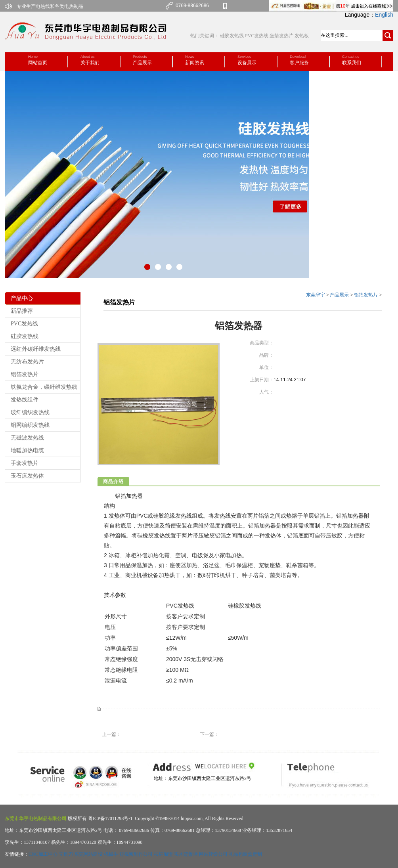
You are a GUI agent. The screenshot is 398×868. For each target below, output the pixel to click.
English (384, 15)
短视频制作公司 (136, 854)
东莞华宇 (316, 295)
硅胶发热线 (232, 36)
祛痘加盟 (163, 854)
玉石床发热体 (27, 476)
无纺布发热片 (27, 362)
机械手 (111, 854)
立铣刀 (66, 854)
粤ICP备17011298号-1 (110, 818)
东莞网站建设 (88, 854)
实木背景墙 (186, 854)
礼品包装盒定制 (245, 854)
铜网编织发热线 (30, 425)
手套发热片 (25, 463)
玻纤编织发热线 (30, 412)
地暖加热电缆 (27, 450)
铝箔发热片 (25, 374)
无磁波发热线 (27, 438)
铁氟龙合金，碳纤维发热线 (44, 387)
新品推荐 (22, 311)
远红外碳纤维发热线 (36, 349)
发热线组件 (25, 400)
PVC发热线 (257, 36)
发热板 (302, 36)
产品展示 (339, 295)
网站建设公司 (213, 854)
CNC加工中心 (43, 854)
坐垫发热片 (281, 36)
